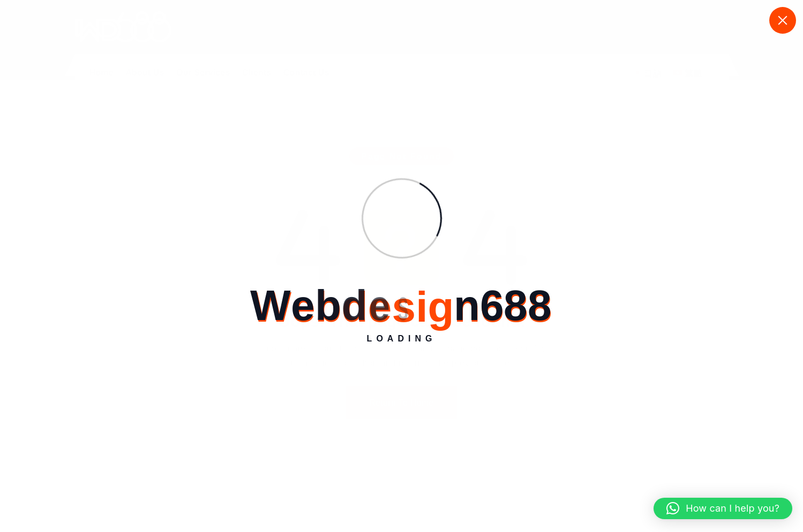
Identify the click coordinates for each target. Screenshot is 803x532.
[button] (723, 508)
